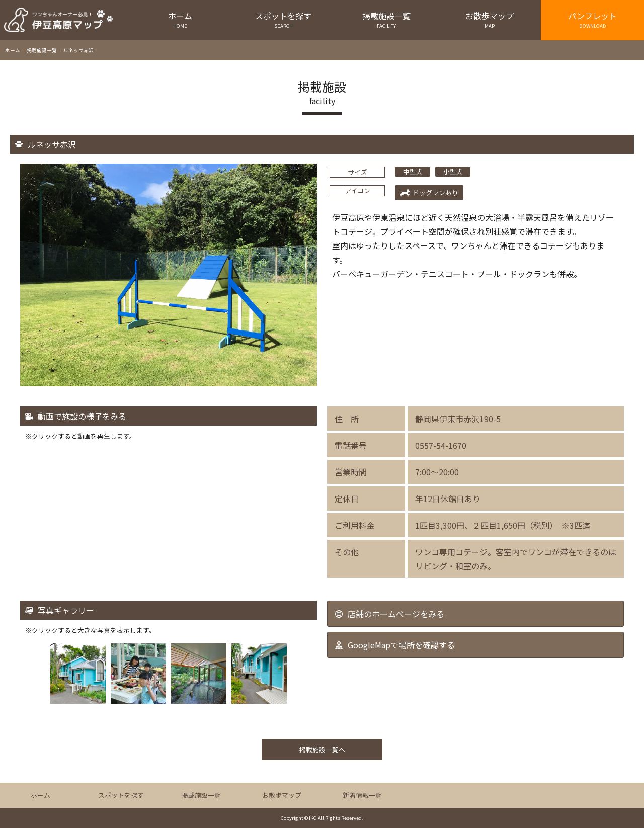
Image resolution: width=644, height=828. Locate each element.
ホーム (180, 19)
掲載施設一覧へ (322, 749)
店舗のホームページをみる (396, 614)
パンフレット (592, 19)
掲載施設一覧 (387, 19)
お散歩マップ (489, 19)
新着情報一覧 (362, 795)
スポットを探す (284, 19)
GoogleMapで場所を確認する (401, 645)
